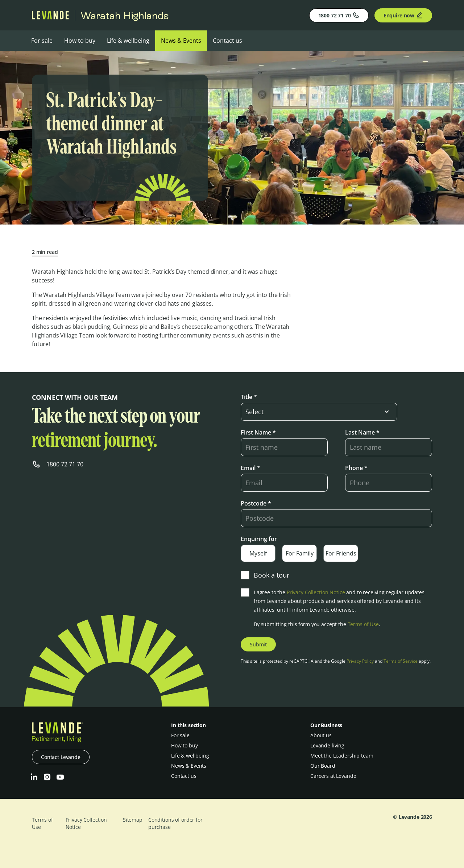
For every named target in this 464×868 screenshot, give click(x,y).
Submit (258, 644)
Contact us (227, 41)
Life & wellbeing (128, 41)
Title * (249, 397)
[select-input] (319, 412)
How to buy (80, 41)
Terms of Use (363, 624)
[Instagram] (47, 777)
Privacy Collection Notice (316, 592)
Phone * (356, 468)
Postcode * (256, 503)
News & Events (181, 41)
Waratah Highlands (125, 16)
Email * (250, 468)
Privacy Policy (360, 661)
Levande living (327, 745)
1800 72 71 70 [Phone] (339, 15)
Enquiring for (259, 539)
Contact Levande (61, 757)
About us (321, 735)
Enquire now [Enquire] (403, 15)
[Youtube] (60, 777)
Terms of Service (401, 661)
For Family (300, 553)
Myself (258, 553)
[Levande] (50, 17)
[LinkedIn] (34, 777)
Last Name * (362, 432)
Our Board (323, 766)
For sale (42, 41)
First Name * (258, 432)
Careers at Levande (333, 776)
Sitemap (133, 820)
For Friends (341, 553)
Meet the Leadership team (342, 756)
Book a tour (265, 575)
